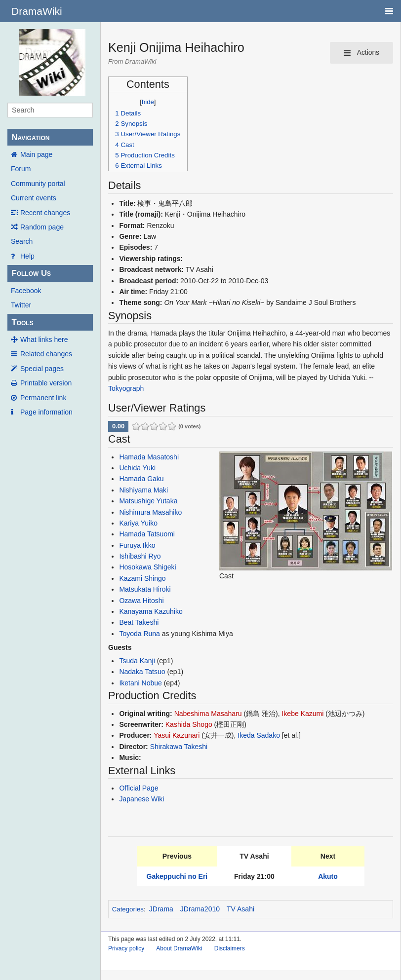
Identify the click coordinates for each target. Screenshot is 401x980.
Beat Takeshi (139, 622)
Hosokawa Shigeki (147, 567)
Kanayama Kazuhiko (151, 611)
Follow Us (31, 273)
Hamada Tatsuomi (147, 534)
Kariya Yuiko (138, 523)
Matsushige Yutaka (148, 501)
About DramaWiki (179, 948)
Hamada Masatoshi (149, 457)
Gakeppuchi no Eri (177, 876)
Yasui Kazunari (177, 735)
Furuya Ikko (137, 545)
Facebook (26, 291)
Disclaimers (230, 948)
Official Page (139, 788)
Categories (128, 909)
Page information (46, 412)
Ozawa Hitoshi (141, 601)
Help (27, 256)
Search (22, 241)
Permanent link (43, 398)
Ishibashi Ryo (140, 556)
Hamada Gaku (141, 479)
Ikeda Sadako (259, 735)
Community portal (38, 184)
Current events (34, 198)
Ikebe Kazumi (302, 714)
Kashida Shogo (189, 724)
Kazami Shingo (142, 578)
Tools (22, 322)
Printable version (46, 383)
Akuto (328, 876)
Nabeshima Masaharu (208, 714)
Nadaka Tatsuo (142, 672)
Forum (21, 169)
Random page (42, 227)
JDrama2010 (200, 909)
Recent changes (45, 213)
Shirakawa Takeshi (179, 747)
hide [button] (148, 102)
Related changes (46, 354)
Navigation (30, 137)
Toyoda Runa (140, 634)
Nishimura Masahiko (150, 512)
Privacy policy (126, 948)
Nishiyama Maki (143, 490)
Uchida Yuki (137, 468)
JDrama (161, 909)
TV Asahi (241, 909)
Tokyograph (126, 388)
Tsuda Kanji (137, 661)
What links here (44, 339)
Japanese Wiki (141, 799)
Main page (36, 154)
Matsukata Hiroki (145, 589)
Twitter (21, 305)
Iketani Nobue (140, 683)
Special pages (42, 369)
